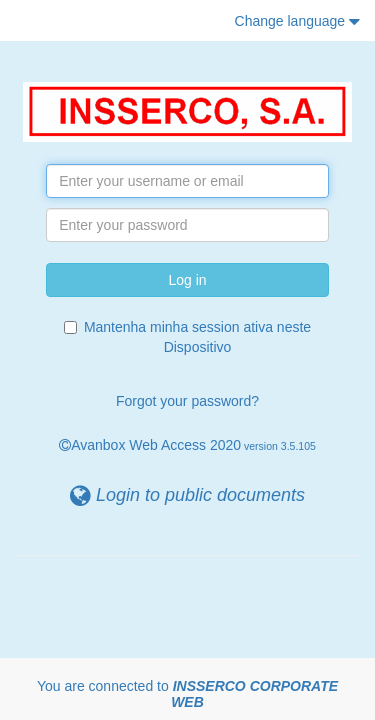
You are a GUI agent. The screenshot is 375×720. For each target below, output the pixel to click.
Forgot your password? (187, 401)
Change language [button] (297, 21)
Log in (187, 280)
